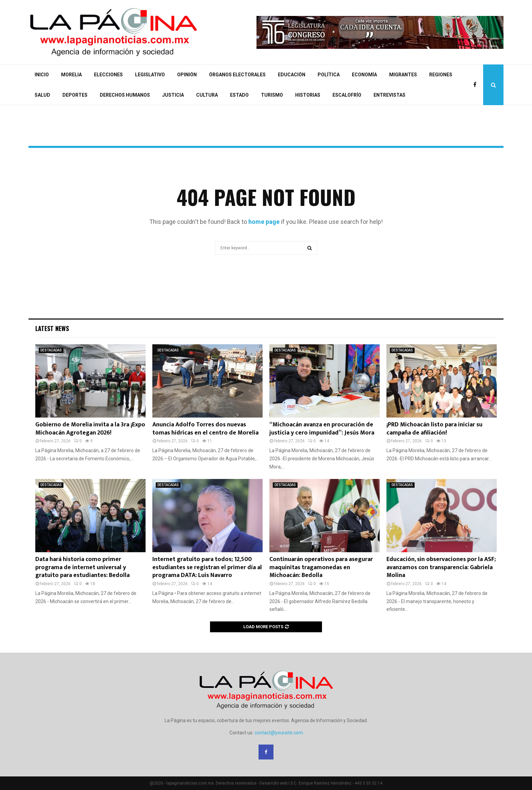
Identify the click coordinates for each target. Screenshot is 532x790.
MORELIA (71, 75)
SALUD (42, 95)
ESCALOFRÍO (347, 95)
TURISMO (272, 95)
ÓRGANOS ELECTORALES (237, 75)
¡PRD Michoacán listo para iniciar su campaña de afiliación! (434, 429)
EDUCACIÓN (292, 75)
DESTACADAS (51, 350)
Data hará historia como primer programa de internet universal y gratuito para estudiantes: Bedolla (82, 567)
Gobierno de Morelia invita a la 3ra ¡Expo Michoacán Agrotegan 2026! (90, 429)
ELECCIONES (108, 75)
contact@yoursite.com (279, 733)
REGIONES (441, 75)
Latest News (52, 328)
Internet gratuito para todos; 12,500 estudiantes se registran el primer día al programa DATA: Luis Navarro (207, 567)
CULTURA (207, 95)
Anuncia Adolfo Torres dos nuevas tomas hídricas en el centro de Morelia (205, 429)
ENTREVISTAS (389, 95)
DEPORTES (75, 95)
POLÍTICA (329, 75)
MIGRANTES (403, 75)
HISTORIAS (308, 95)
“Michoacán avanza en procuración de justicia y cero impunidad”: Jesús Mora (322, 429)
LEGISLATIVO (150, 75)
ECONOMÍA (364, 75)
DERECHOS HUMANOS (125, 95)
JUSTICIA (173, 95)
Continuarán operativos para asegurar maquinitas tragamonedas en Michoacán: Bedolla (321, 567)
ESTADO (239, 95)
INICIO (42, 75)
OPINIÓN (187, 75)
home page (264, 222)
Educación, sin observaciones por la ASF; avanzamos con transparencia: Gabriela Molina (441, 567)
